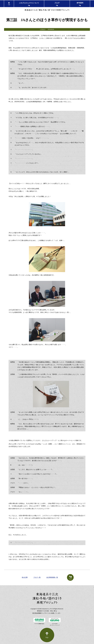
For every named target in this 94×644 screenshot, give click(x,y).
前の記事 (25, 577)
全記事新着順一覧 (52, 577)
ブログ (57, 4)
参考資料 (80, 4)
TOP (9, 4)
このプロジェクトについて (29, 4)
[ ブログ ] (43, 29)
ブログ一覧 (37, 577)
